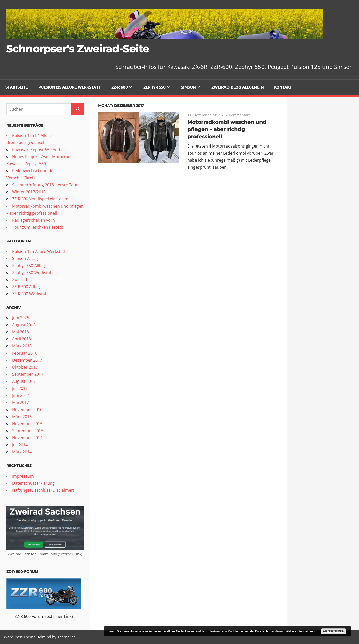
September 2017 (28, 374)
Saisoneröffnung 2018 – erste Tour (45, 185)
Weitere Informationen (301, 631)
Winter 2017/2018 (29, 192)
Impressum (23, 476)
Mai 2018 (21, 332)
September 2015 (28, 431)
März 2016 (22, 417)
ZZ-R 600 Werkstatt (30, 294)
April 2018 (22, 339)
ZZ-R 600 (120, 87)
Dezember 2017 (27, 360)
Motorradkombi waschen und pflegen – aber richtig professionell (227, 129)
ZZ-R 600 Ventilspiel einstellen (40, 199)
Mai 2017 (21, 402)
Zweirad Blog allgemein (237, 87)
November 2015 (27, 424)
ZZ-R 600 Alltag (26, 287)
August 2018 (24, 325)
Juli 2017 (20, 388)
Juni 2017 (21, 395)
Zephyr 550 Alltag (28, 266)
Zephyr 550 (154, 87)
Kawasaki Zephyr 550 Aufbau (39, 150)
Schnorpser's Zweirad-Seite (77, 49)
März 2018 (22, 346)
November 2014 (27, 438)
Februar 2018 (25, 353)
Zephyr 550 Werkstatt (32, 273)
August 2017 (24, 381)
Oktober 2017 (25, 367)
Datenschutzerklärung (33, 483)
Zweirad (20, 280)
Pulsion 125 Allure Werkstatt (70, 87)
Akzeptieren (334, 631)
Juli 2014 (20, 445)
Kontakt (283, 87)
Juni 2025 (21, 318)
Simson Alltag (25, 258)
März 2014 (22, 452)
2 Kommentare (238, 115)
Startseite (17, 87)
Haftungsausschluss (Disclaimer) (43, 490)
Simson (188, 87)
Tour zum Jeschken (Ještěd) (38, 227)
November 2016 (27, 409)
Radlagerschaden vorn (34, 220)
